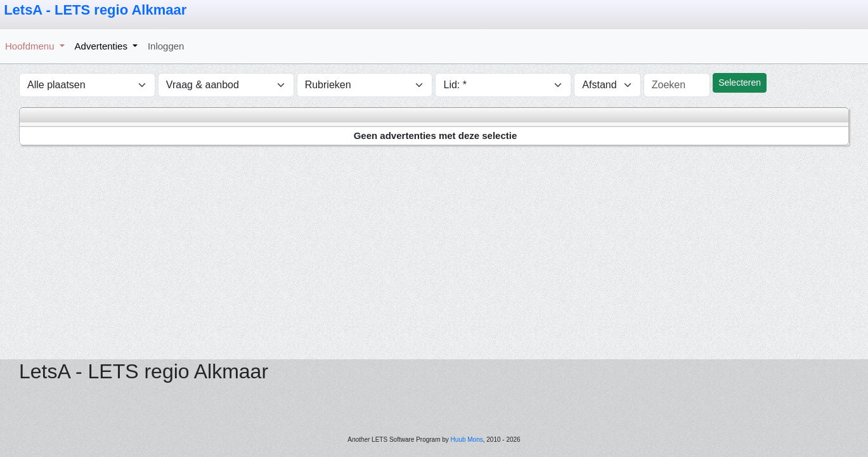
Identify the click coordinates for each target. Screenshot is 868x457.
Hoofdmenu (31, 46)
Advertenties (103, 46)
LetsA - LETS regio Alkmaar (95, 10)
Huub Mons (467, 440)
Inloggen (166, 46)
